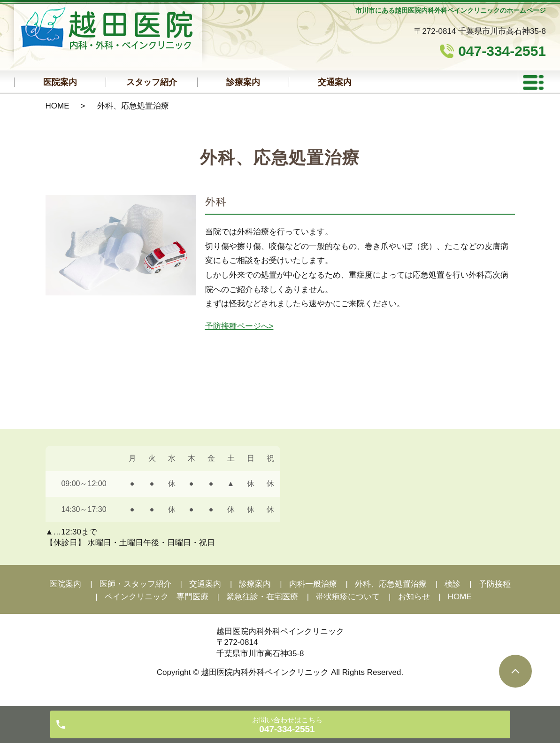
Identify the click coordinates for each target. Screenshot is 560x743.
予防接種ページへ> (239, 326)
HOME (58, 106)
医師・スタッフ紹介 (135, 584)
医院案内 (60, 82)
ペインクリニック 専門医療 (157, 597)
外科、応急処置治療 (391, 584)
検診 (453, 584)
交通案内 (335, 82)
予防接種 (495, 584)
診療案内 (243, 82)
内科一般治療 (313, 584)
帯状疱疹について (348, 597)
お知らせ (414, 597)
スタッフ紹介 (152, 82)
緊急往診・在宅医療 (262, 597)
